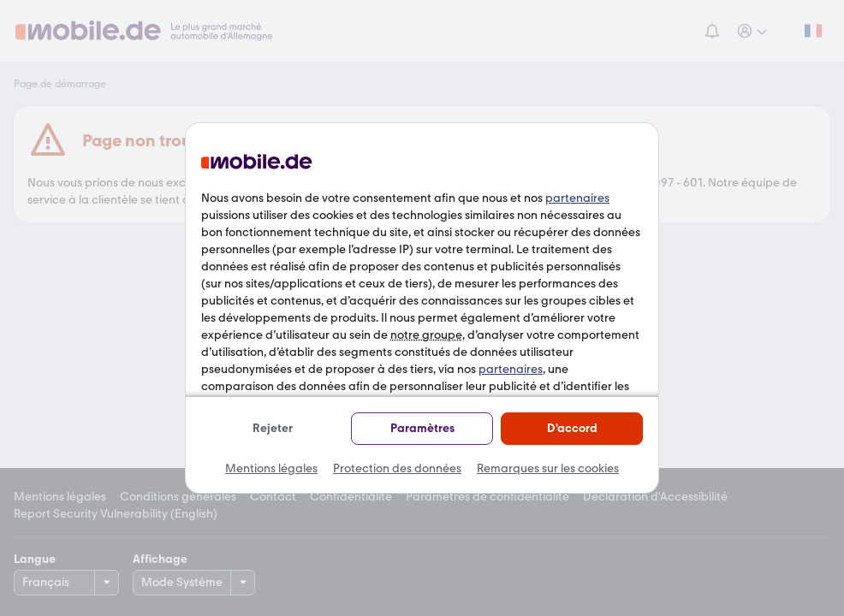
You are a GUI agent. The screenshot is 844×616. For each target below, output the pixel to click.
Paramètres (422, 428)
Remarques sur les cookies (548, 468)
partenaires (577, 198)
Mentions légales (271, 468)
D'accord (572, 428)
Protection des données (397, 468)
